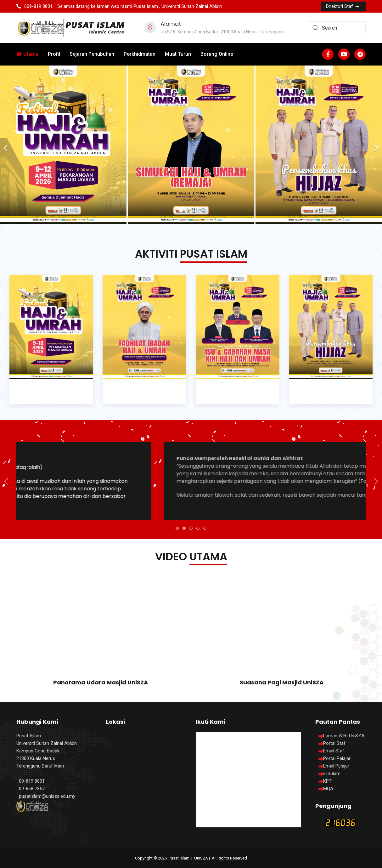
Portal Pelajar (337, 758)
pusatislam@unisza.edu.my (47, 796)
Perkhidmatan (140, 54)
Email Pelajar (336, 766)
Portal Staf (334, 743)
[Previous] (6, 145)
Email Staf (334, 751)
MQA (328, 789)
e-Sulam (332, 774)
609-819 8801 (34, 6)
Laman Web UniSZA (340, 736)
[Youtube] (344, 54)
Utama (27, 54)
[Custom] (360, 54)
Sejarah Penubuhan (92, 54)
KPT (327, 781)
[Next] (376, 145)
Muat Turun (178, 54)
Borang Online (217, 54)
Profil (54, 54)
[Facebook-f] (328, 54)
